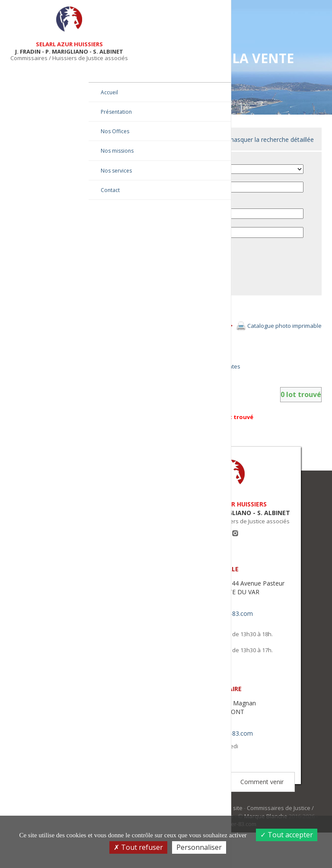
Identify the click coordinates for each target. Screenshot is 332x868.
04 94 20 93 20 (214, 639)
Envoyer (175, 293)
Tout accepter (287, 835)
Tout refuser (138, 847)
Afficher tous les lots (199, 350)
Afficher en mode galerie (204, 362)
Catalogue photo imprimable (285, 334)
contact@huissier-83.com (229, 647)
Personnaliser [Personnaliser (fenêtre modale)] (199, 847)
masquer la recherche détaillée (272, 139)
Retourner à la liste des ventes (212, 375)
